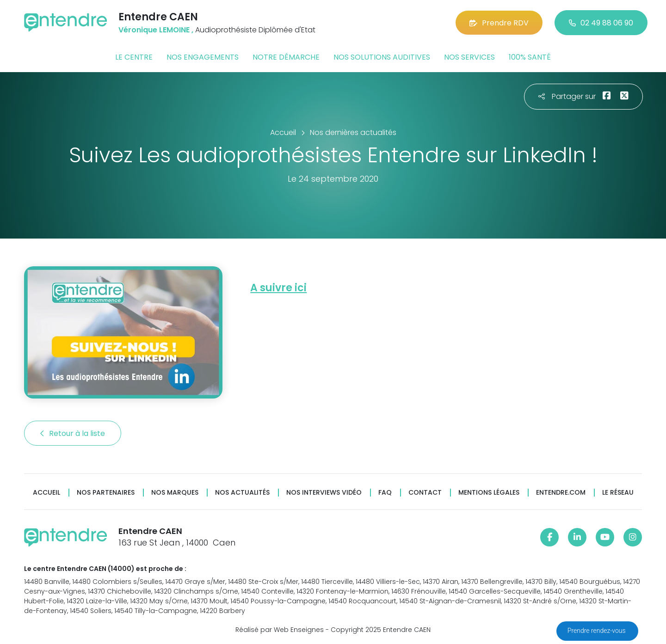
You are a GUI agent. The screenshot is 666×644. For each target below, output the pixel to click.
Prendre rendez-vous (597, 631)
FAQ (385, 493)
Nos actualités (242, 493)
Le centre (134, 57)
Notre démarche (286, 57)
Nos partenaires (106, 493)
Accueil (46, 493)
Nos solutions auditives (382, 57)
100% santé (530, 57)
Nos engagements (203, 57)
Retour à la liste (73, 433)
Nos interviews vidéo (324, 493)
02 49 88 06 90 (601, 23)
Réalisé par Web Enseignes (280, 630)
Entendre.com (561, 493)
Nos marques (175, 493)
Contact (425, 493)
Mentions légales (489, 493)
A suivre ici (278, 288)
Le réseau (618, 493)
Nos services (469, 57)
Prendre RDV (499, 23)
